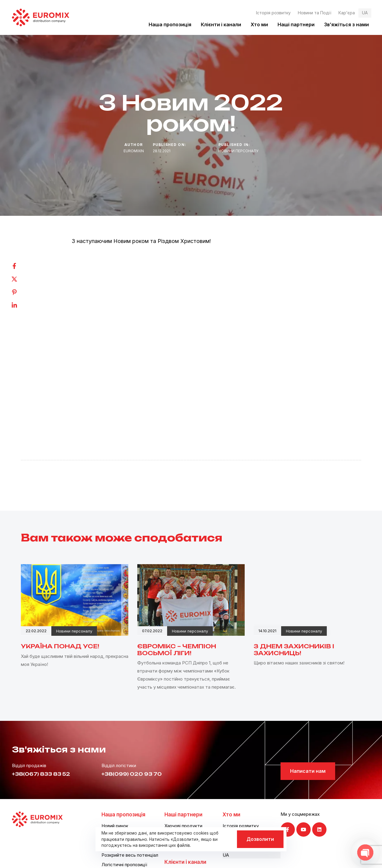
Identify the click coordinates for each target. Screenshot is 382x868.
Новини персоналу (238, 151)
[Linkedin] (20, 305)
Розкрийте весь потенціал (130, 855)
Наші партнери (296, 24)
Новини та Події (315, 13)
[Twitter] (20, 279)
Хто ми (259, 24)
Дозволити (260, 839)
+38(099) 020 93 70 (132, 774)
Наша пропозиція (170, 24)
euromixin (134, 151)
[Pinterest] (20, 292)
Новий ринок (115, 826)
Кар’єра (347, 13)
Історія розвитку (273, 13)
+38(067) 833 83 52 (41, 774)
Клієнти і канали (221, 24)
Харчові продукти (183, 826)
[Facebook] (20, 266)
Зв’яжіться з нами (346, 24)
